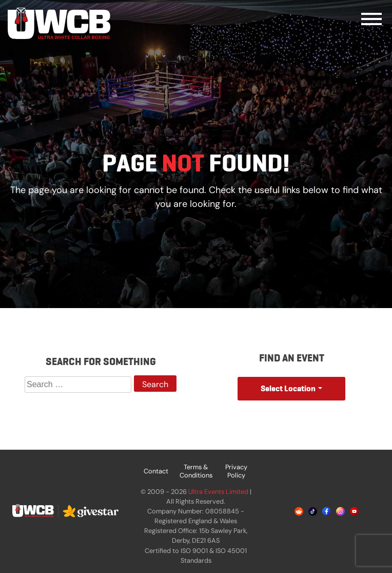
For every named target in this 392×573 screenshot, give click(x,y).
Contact (156, 471)
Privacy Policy (236, 471)
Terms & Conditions (196, 471)
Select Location (288, 388)
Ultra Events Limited (218, 492)
